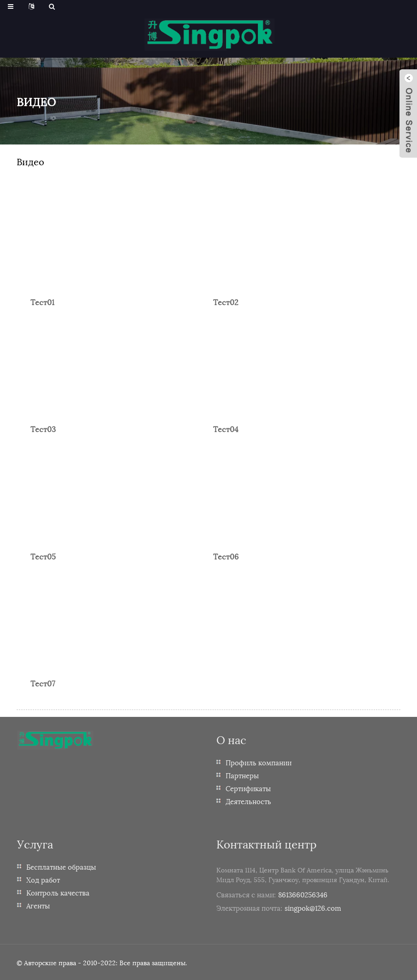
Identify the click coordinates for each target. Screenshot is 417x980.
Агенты (38, 905)
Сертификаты (248, 788)
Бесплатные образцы (61, 866)
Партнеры (242, 775)
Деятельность (248, 801)
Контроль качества (58, 892)
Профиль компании (259, 762)
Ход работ (43, 879)
